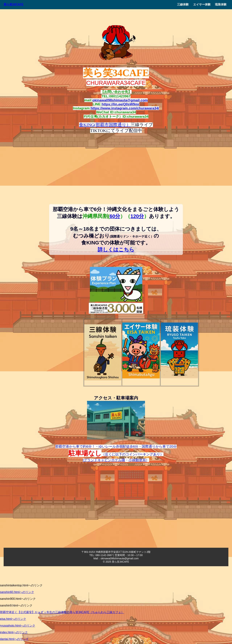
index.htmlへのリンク (14, 632)
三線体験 (183, 4)
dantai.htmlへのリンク (14, 639)
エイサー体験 (202, 4)
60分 (115, 216)
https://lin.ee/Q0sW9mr (121, 104)
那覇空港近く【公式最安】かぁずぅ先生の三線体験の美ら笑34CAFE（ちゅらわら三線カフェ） (62, 612)
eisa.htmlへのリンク (13, 619)
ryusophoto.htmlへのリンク (18, 626)
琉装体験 (221, 4)
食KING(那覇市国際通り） (105, 125)
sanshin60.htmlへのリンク (17, 592)
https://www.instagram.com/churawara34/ (125, 108)
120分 (137, 216)
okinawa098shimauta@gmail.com (120, 100)
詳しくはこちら (116, 250)
